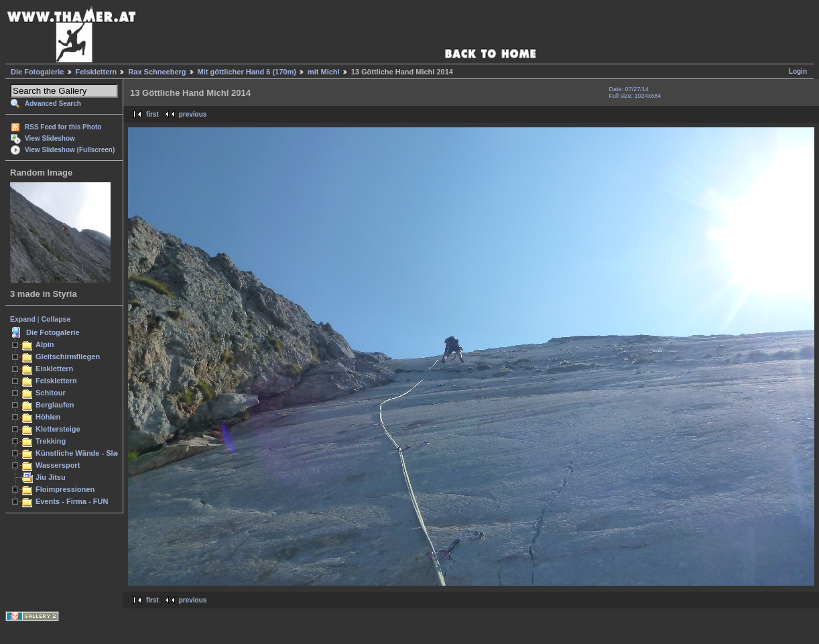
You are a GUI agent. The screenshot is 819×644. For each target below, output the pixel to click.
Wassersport (58, 465)
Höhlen (48, 417)
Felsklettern (97, 72)
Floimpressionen (65, 489)
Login (798, 71)
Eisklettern (54, 369)
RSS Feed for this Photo (63, 127)
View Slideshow (50, 138)
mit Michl (324, 72)
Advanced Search (53, 104)
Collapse (56, 319)
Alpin (45, 344)
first (152, 114)
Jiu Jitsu (51, 477)
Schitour (51, 393)
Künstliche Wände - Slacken (85, 453)
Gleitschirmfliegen (68, 357)
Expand (23, 319)
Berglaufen (55, 405)
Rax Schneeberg (157, 72)
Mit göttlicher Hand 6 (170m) (247, 72)
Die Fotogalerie (37, 72)
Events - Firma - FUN (72, 501)
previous (193, 114)
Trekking (51, 441)
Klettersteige (58, 429)
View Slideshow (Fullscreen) (70, 150)
